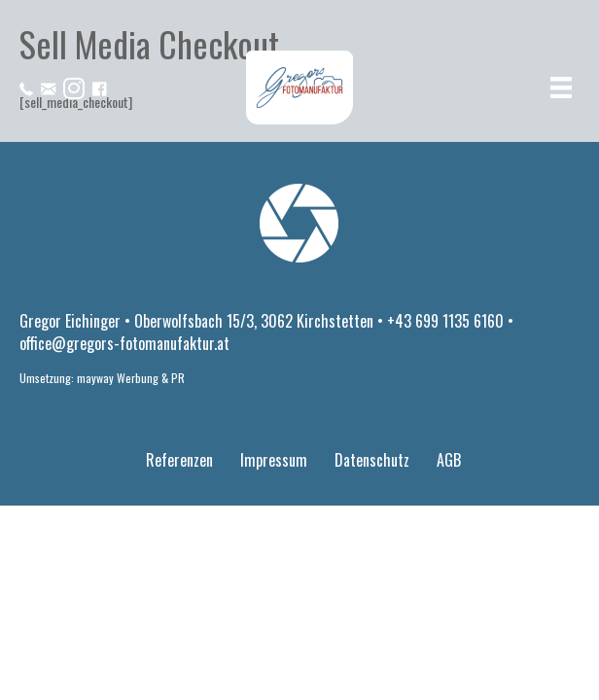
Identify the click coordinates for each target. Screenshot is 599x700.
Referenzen (179, 460)
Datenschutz (372, 460)
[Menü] (561, 88)
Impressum (274, 460)
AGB (449, 460)
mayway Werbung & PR (131, 378)
